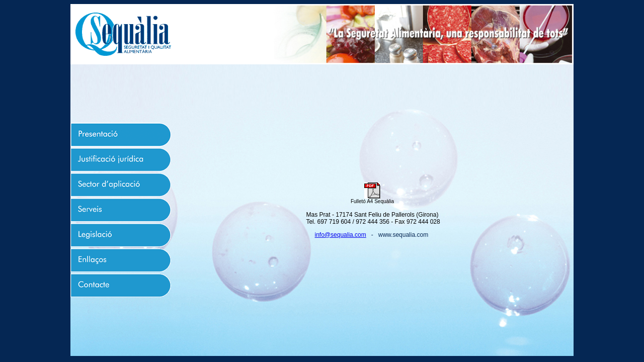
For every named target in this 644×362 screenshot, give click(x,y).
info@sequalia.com (341, 235)
